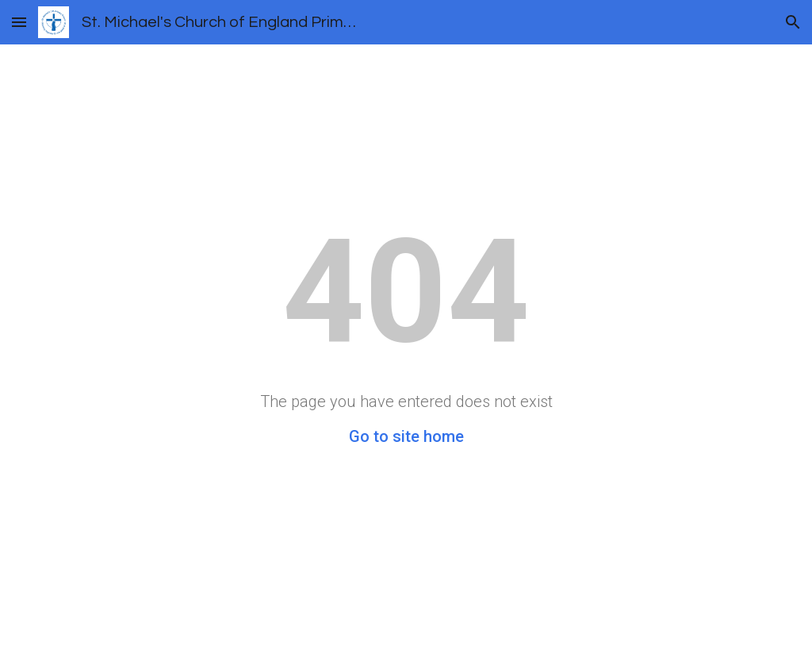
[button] (19, 22)
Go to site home (406, 436)
